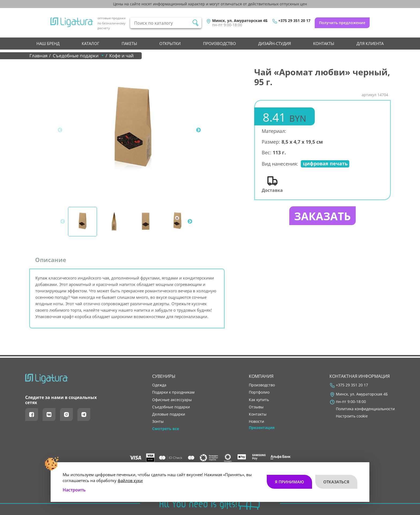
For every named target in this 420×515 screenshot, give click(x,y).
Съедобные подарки (171, 407)
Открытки (170, 43)
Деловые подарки (169, 414)
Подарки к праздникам (173, 392)
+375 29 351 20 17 (294, 21)
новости (256, 421)
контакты (324, 43)
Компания (261, 376)
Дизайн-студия (275, 43)
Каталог (91, 43)
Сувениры (164, 376)
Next (198, 130)
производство (220, 43)
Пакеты (129, 43)
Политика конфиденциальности (365, 409)
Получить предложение (342, 23)
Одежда (159, 385)
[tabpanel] (133, 130)
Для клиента (370, 43)
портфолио (259, 392)
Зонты (158, 421)
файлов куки (130, 480)
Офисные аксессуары (172, 400)
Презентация (262, 428)
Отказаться (336, 482)
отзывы (256, 407)
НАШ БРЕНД (48, 43)
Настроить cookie (352, 416)
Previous (60, 130)
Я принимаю (289, 482)
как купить (259, 400)
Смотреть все (166, 429)
